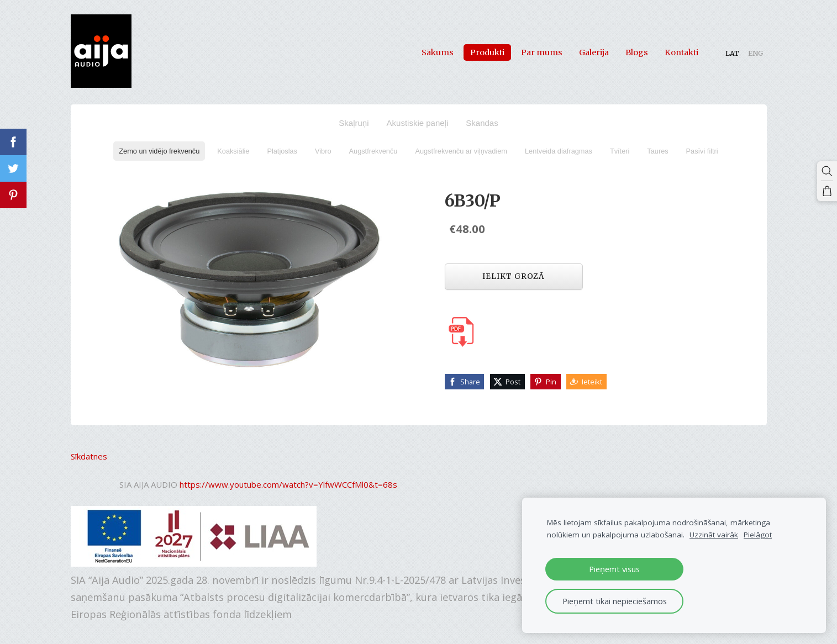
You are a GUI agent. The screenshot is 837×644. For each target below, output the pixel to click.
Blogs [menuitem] (637, 52)
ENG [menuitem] (756, 53)
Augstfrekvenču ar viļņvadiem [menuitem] (461, 151)
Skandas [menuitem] (482, 123)
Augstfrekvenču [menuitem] (373, 151)
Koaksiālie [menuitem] (233, 151)
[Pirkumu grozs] (827, 191)
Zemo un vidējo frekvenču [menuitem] (159, 151)
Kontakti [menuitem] (681, 52)
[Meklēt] (827, 171)
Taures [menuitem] (657, 151)
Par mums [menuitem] (542, 52)
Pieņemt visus (614, 569)
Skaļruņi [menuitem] (354, 123)
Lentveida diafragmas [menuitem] (559, 151)
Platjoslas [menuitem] (282, 151)
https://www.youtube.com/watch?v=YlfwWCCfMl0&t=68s (288, 484)
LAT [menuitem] (732, 53)
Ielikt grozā (514, 276)
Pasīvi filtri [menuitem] (702, 151)
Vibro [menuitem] (323, 151)
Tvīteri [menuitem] (620, 151)
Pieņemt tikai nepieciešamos (615, 601)
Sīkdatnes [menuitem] (89, 456)
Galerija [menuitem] (594, 52)
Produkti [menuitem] (487, 52)
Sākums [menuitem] (438, 52)
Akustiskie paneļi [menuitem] (418, 123)
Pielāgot (758, 535)
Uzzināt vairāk (714, 535)
